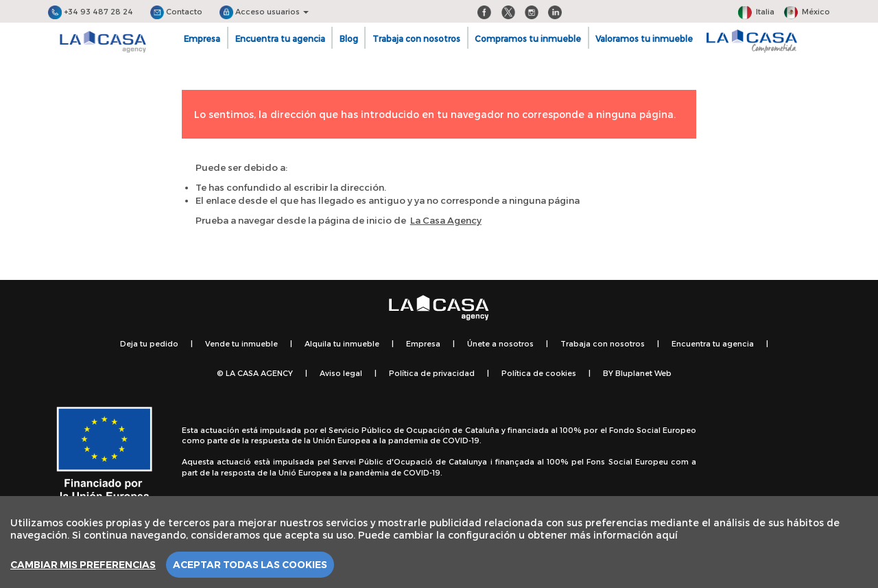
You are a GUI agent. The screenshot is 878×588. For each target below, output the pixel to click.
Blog (349, 38)
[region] (439, 542)
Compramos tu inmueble (528, 38)
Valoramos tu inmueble (644, 38)
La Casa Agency (446, 220)
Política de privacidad (432, 373)
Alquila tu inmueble (342, 343)
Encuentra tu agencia (280, 38)
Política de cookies (539, 373)
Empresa (202, 38)
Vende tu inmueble (241, 343)
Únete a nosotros (500, 343)
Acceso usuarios (264, 11)
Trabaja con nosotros (416, 38)
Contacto (176, 11)
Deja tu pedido (149, 343)
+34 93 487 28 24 (91, 11)
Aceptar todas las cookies (250, 565)
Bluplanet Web (643, 373)
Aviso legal (341, 373)
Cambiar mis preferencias (83, 565)
